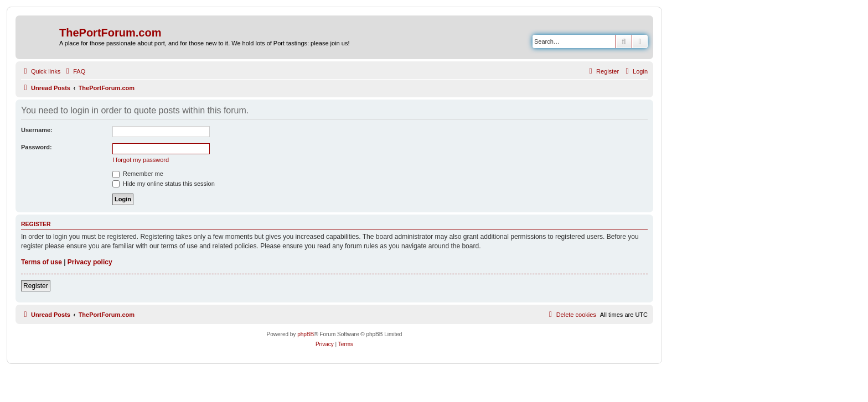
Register (36, 286)
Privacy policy (90, 262)
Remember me (138, 174)
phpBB (306, 334)
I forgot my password (141, 160)
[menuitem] (74, 71)
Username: (37, 130)
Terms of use (42, 262)
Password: (37, 147)
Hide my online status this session (164, 184)
